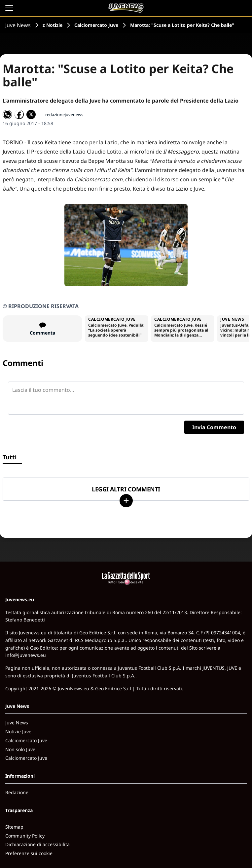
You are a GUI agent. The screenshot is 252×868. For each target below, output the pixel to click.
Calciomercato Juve (96, 25)
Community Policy (25, 836)
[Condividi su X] (31, 114)
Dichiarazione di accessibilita (37, 844)
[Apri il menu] (9, 8)
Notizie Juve (18, 731)
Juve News (18, 25)
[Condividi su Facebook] (19, 114)
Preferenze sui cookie (29, 853)
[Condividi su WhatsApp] (7, 114)
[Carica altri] (126, 501)
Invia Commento (214, 427)
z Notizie (53, 25)
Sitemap (14, 827)
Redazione (17, 792)
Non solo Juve (20, 749)
